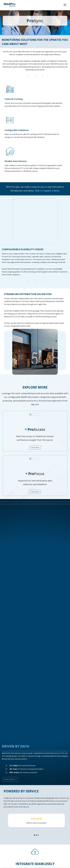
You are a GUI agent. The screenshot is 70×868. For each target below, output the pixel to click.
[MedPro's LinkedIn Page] (27, 838)
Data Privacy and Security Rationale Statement (23, 819)
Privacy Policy (10, 824)
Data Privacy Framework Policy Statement (21, 821)
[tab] (25, 617)
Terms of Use (11, 827)
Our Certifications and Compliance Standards (22, 816)
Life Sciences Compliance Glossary (18, 830)
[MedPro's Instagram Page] (43, 838)
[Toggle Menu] (65, 5)
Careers (8, 833)
